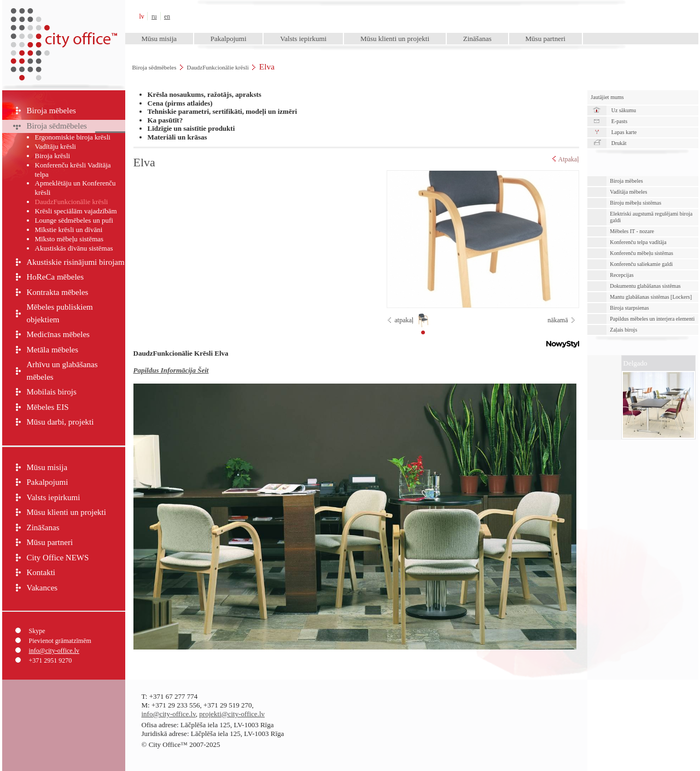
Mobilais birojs (52, 392)
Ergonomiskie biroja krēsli (73, 137)
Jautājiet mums (607, 97)
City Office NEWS (58, 558)
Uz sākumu (624, 110)
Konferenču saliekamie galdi (641, 264)
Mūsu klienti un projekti (395, 39)
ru (154, 17)
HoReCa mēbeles (56, 277)
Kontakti (41, 572)
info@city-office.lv (54, 651)
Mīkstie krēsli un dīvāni (69, 230)
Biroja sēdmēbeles (154, 67)
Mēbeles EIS (48, 407)
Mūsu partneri (546, 39)
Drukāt (619, 143)
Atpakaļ (566, 159)
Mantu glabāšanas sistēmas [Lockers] (651, 297)
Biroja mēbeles (51, 111)
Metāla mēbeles (53, 350)
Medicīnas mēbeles (58, 334)
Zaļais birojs (623, 330)
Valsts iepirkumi (303, 39)
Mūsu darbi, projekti (60, 422)
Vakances (42, 588)
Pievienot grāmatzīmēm (60, 641)
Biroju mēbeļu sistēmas (635, 203)
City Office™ (63, 16)
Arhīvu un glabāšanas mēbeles (62, 371)
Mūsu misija (159, 39)
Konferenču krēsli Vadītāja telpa (73, 170)
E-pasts (619, 121)
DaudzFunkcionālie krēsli (217, 67)
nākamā (558, 320)
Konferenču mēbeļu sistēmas (641, 253)
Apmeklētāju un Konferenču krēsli (75, 188)
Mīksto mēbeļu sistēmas (69, 239)
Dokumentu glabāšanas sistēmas (645, 286)
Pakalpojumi (229, 39)
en (167, 17)
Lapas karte (624, 132)
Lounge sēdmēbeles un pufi (74, 220)
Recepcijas (622, 275)
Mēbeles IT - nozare (632, 231)
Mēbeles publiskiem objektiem (60, 313)
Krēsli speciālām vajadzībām (76, 211)
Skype (37, 631)
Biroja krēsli (53, 156)
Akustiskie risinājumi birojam (76, 262)
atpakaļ (404, 320)
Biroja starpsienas (629, 308)
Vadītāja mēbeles (628, 192)
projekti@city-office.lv (232, 714)
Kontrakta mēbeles (58, 292)
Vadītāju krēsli (56, 146)
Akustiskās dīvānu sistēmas (74, 248)
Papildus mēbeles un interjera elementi (652, 319)
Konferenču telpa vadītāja (638, 242)
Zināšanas (477, 39)
